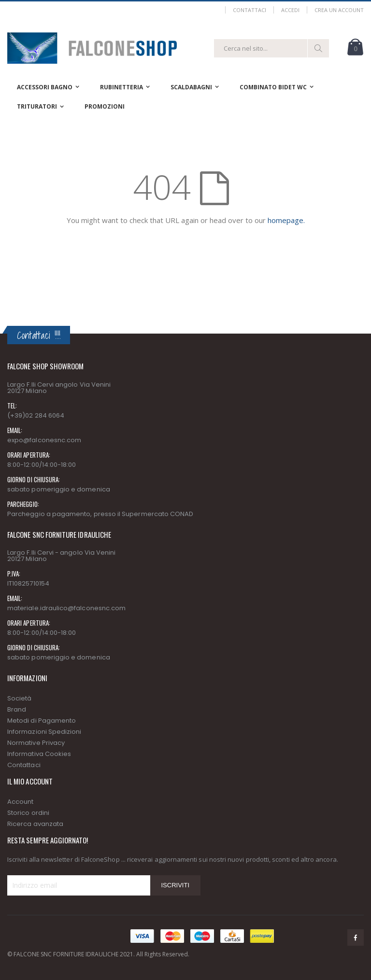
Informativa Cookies (39, 754)
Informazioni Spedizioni (44, 732)
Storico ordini (28, 813)
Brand (17, 709)
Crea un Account (339, 10)
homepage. (286, 220)
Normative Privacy (36, 743)
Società (19, 698)
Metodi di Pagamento (42, 721)
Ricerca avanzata (35, 824)
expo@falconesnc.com (44, 440)
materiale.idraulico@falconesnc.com (66, 608)
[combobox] (271, 48)
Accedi (290, 10)
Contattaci (250, 10)
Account (20, 802)
